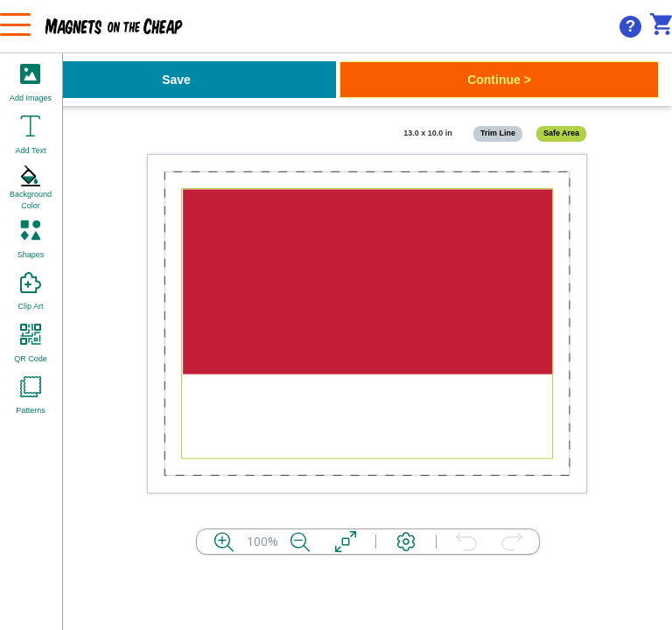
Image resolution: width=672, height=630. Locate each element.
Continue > (499, 80)
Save (176, 80)
